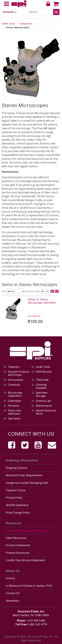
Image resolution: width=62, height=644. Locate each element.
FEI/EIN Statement (17, 505)
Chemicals (14, 385)
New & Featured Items (46, 412)
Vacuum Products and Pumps (19, 373)
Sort (13, 291)
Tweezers (14, 367)
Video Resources (16, 538)
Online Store (8, 24)
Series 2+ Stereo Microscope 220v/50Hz (42, 301)
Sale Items (14, 419)
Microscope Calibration (15, 394)
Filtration (13, 406)
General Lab (43, 401)
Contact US (13, 593)
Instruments (26, 24)
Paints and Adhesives (14, 412)
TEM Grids (42, 380)
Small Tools (43, 367)
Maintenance (44, 406)
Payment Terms (16, 490)
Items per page (37, 291)
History (10, 578)
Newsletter (13, 601)
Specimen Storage (42, 394)
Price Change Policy (18, 513)
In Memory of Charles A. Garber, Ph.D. (29, 586)
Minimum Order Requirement (24, 475)
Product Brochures (18, 553)
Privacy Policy (14, 498)
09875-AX (36, 316)
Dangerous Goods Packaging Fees (27, 483)
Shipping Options (17, 468)
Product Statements (18, 545)
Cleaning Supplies (41, 386)
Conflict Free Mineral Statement (25, 560)
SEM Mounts (44, 372)
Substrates (15, 401)
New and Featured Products (27, 531)
